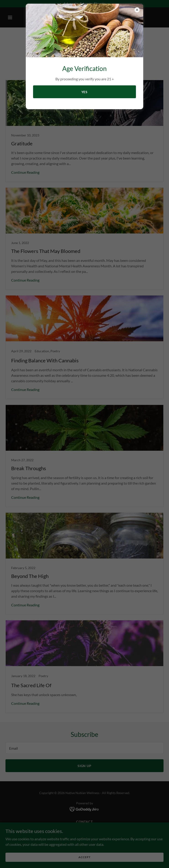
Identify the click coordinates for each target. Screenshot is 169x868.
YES (85, 92)
